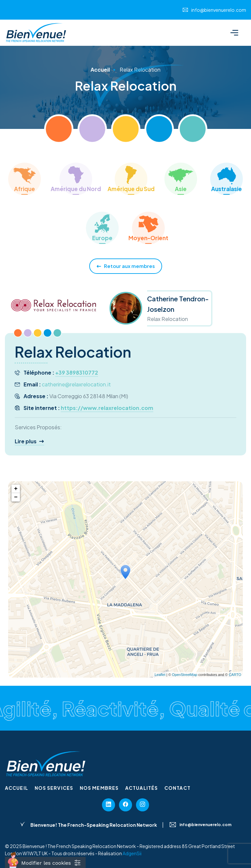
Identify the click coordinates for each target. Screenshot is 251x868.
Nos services (54, 788)
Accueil (17, 788)
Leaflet (160, 675)
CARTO (235, 675)
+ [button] (16, 489)
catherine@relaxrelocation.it (76, 384)
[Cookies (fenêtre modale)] (45, 862)
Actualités (142, 788)
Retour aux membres (126, 266)
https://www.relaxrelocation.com (107, 408)
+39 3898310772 (77, 372)
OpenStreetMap (185, 675)
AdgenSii (132, 853)
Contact (177, 788)
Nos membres (99, 788)
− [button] (16, 497)
